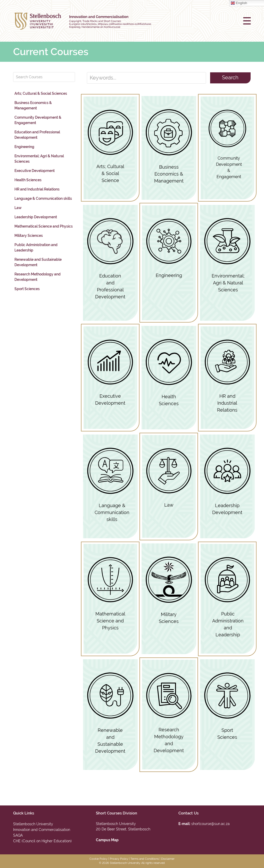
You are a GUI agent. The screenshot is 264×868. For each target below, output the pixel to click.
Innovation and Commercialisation (42, 830)
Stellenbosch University (33, 824)
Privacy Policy (119, 859)
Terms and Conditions (145, 859)
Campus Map (107, 840)
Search (230, 78)
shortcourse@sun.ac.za (211, 824)
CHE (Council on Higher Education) (42, 841)
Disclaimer (168, 859)
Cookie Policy (98, 859)
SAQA (18, 835)
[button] (247, 21)
